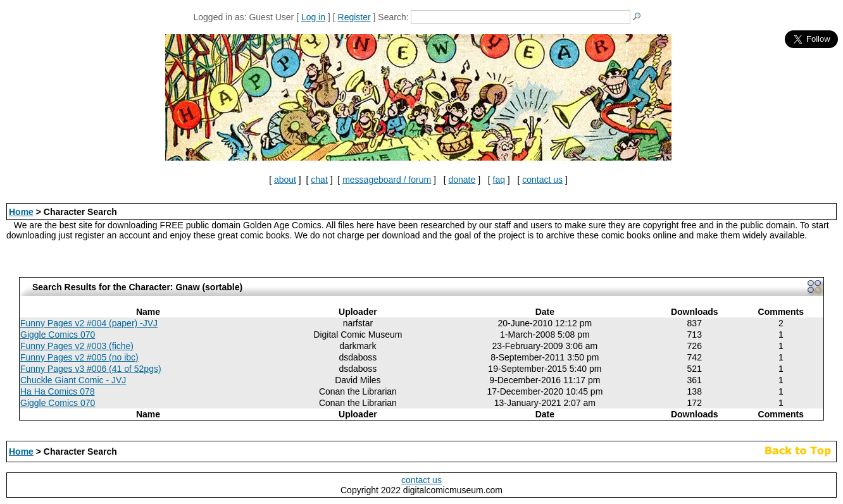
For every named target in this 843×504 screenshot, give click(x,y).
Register (354, 17)
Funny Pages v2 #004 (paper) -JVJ (89, 323)
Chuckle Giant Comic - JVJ (73, 380)
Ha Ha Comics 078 (58, 391)
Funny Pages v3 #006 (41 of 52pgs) (91, 369)
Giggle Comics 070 (58, 335)
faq (499, 180)
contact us (542, 180)
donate (462, 180)
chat (319, 180)
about (285, 180)
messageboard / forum (387, 180)
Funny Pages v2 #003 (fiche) (77, 346)
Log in (313, 17)
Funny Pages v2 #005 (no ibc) (79, 357)
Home (21, 212)
